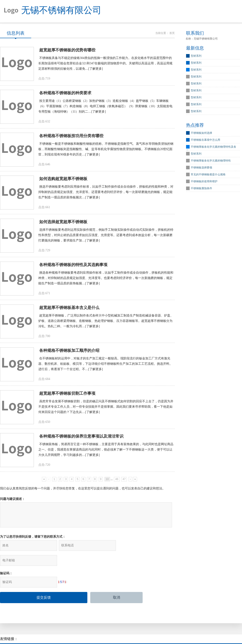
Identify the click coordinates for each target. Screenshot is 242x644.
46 (117, 481)
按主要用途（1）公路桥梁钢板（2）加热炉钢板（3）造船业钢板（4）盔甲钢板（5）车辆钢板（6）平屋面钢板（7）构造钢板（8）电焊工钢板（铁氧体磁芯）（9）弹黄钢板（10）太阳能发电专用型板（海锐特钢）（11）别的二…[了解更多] (105, 107)
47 (124, 481)
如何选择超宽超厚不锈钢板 (63, 223)
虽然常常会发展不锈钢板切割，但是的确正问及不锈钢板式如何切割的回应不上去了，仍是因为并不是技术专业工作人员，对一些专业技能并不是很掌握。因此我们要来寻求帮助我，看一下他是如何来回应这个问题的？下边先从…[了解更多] (106, 409)
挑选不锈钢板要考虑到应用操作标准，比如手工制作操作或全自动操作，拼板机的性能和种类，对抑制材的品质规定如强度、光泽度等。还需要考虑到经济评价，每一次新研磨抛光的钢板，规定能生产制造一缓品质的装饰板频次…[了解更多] (106, 193)
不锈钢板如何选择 (201, 133)
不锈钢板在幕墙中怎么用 (205, 140)
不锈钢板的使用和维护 (204, 182)
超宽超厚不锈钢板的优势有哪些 (67, 50)
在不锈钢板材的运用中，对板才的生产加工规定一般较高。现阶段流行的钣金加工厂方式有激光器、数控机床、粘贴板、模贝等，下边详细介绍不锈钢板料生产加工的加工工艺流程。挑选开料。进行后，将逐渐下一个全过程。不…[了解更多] (105, 366)
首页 (172, 33)
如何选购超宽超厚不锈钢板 (63, 180)
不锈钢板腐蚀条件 (201, 189)
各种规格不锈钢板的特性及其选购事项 (73, 266)
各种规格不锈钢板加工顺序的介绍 (69, 352)
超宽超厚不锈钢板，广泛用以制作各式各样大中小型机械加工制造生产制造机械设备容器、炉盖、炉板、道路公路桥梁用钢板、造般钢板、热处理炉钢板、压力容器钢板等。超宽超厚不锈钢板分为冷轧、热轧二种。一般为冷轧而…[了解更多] (106, 322)
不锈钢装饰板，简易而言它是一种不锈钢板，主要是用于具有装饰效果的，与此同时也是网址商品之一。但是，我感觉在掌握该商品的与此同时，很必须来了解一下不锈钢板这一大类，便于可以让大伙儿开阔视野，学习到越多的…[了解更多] (106, 452)
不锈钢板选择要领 (201, 168)
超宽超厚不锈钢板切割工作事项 (67, 395)
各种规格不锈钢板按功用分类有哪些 (71, 137)
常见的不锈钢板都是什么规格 (208, 175)
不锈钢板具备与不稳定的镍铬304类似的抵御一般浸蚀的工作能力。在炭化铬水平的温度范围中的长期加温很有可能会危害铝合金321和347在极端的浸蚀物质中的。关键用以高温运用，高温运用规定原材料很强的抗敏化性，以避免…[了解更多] (105, 64)
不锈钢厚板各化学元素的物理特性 (211, 161)
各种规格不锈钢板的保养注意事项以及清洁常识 (81, 438)
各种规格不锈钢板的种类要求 (65, 94)
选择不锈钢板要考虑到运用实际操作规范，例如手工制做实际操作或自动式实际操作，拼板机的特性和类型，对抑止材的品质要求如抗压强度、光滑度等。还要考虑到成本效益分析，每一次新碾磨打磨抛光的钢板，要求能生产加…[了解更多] (106, 236)
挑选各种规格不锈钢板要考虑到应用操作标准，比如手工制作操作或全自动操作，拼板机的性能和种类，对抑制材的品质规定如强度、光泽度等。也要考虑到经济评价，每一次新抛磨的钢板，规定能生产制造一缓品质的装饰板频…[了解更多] (106, 279)
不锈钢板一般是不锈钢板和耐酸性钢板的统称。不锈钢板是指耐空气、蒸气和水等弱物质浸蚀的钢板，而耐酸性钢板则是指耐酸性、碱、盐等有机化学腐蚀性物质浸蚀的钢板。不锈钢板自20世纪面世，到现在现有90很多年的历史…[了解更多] (106, 150)
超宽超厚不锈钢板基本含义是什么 (69, 309)
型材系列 (196, 56)
